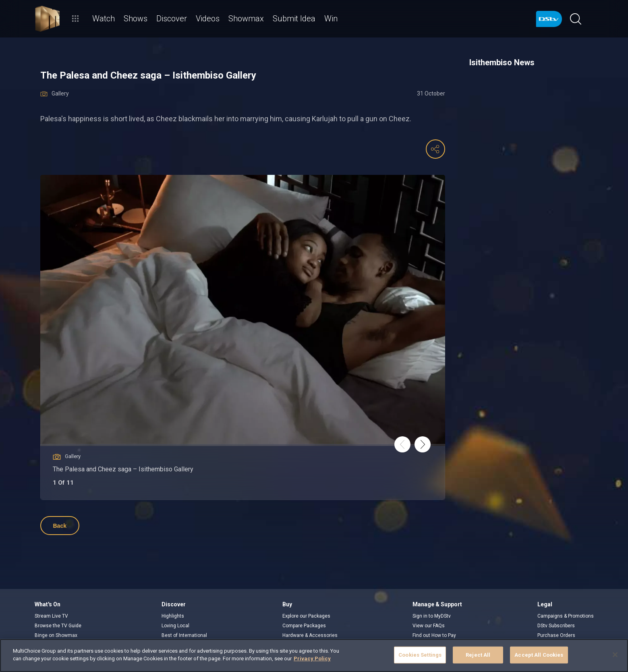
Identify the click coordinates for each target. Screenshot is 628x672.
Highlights (173, 616)
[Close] (615, 655)
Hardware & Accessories (310, 635)
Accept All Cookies (539, 655)
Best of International (184, 635)
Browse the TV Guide (58, 626)
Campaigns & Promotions (566, 616)
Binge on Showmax (56, 635)
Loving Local (175, 626)
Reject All (478, 655)
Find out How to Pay (434, 635)
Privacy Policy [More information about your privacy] (312, 659)
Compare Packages (304, 626)
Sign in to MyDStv (432, 616)
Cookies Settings (420, 655)
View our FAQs (429, 626)
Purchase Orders (556, 635)
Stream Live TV (51, 616)
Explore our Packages (306, 616)
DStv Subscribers (556, 626)
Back (60, 526)
